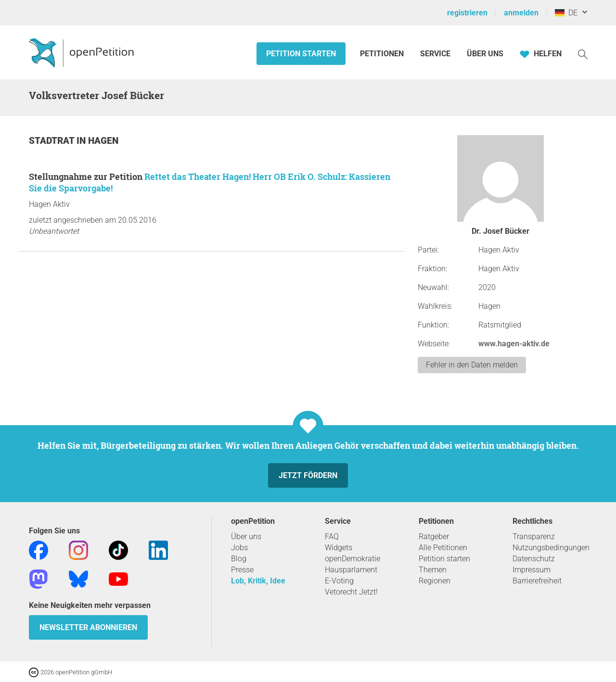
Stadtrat (53, 141)
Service (435, 54)
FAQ (332, 537)
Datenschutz (534, 559)
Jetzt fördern (308, 475)
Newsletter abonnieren (88, 627)
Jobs (239, 548)
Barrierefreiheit (537, 581)
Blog (239, 559)
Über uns (246, 537)
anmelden (521, 13)
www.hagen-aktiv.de (514, 344)
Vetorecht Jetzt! (351, 592)
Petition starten (301, 54)
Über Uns (485, 54)
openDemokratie (353, 559)
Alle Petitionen (443, 548)
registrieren (467, 13)
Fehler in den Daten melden (472, 365)
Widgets (339, 548)
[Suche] (583, 54)
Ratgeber (434, 537)
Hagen (103, 141)
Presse (242, 570)
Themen (433, 570)
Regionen (435, 581)
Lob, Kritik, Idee (258, 581)
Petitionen (383, 54)
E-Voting (339, 581)
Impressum (532, 570)
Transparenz (534, 537)
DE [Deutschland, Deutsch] (566, 13)
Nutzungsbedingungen (551, 548)
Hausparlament (351, 570)
